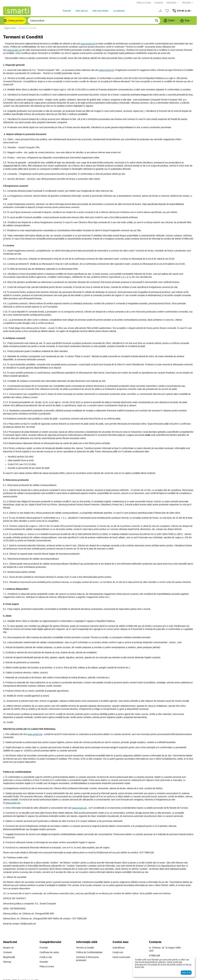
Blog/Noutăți (9, 957)
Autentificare (119, 948)
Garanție (44, 962)
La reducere (118, 11)
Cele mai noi (81, 11)
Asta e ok (186, 973)
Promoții (44, 948)
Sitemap (7, 962)
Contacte (158, 3)
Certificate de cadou (49, 952)
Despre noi (8, 948)
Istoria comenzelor (121, 957)
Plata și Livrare (143, 3)
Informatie (170, 3)
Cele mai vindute (100, 11)
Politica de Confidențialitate (89, 952)
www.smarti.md (88, 44)
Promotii (66, 11)
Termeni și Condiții (85, 948)
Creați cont (118, 952)
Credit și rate (46, 957)
